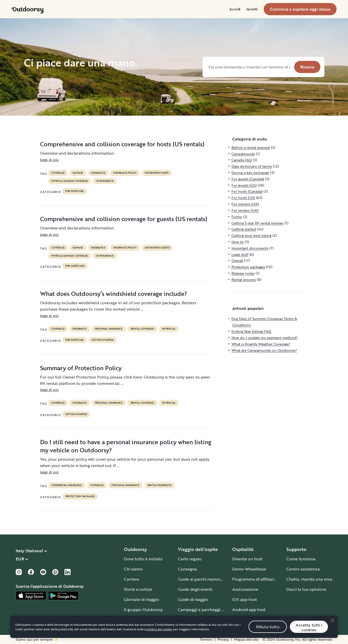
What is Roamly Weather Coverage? (261, 344)
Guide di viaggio (193, 599)
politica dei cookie (159, 634)
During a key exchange (250, 173)
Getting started (103, 340)
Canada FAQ (242, 160)
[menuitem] (235, 9)
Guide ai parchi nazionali (201, 579)
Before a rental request (251, 147)
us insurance (105, 181)
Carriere (131, 579)
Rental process (244, 280)
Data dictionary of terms (252, 166)
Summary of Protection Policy (81, 368)
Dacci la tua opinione (306, 589)
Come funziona (301, 559)
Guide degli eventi (195, 589)
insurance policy (125, 173)
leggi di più (49, 160)
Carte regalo (190, 559)
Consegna (187, 569)
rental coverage (142, 329)
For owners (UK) (245, 204)
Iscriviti (252, 9)
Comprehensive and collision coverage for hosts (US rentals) (122, 144)
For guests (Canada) (248, 179)
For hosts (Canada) (247, 191)
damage (78, 173)
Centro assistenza (303, 569)
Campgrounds (243, 154)
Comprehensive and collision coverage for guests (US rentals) (124, 219)
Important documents (250, 248)
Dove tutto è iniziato (143, 559)
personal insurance (109, 329)
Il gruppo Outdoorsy (143, 610)
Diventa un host (247, 559)
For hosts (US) (74, 191)
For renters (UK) (245, 210)
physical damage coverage (70, 181)
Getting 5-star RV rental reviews (258, 223)
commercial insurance (67, 485)
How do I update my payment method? (264, 338)
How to (238, 242)
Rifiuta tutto (268, 632)
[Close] (332, 625)
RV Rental (169, 329)
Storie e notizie (138, 589)
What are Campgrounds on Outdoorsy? (264, 350)
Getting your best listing (251, 235)
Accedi (235, 9)
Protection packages (80, 496)
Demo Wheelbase (249, 569)
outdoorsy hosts (157, 173)
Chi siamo (133, 569)
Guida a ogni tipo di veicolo (204, 620)
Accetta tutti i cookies (309, 632)
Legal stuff (240, 254)
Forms (237, 217)
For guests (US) (75, 266)
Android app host (249, 610)
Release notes (243, 273)
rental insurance (160, 485)
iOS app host (245, 599)
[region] (174, 632)
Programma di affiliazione (257, 579)
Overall (237, 261)
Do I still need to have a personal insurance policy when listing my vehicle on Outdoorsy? (126, 446)
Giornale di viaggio (142, 599)
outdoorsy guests (157, 248)
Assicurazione (245, 589)
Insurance (98, 173)
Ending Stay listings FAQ (251, 331)
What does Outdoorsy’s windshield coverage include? (114, 294)
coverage (58, 173)
